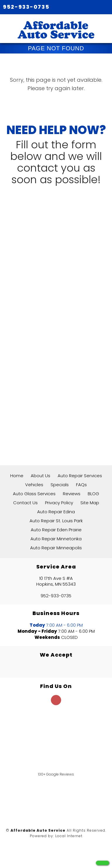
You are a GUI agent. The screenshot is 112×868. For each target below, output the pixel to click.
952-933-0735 (26, 7)
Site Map (90, 503)
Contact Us (25, 503)
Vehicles (34, 485)
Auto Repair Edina (56, 512)
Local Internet (69, 836)
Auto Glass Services (34, 494)
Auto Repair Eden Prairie (56, 530)
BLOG (93, 494)
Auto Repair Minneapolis (56, 548)
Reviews (72, 494)
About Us (41, 476)
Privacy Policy (59, 503)
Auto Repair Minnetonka (56, 539)
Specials (60, 485)
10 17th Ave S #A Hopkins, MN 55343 (56, 581)
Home (17, 476)
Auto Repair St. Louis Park (56, 521)
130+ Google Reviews (56, 774)
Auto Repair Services (80, 476)
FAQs (81, 485)
